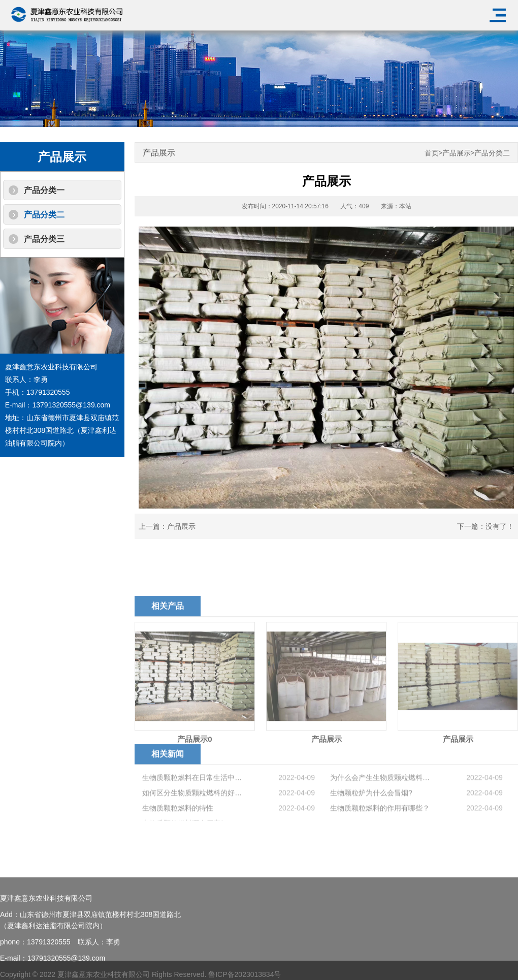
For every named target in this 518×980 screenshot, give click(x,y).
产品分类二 (44, 215)
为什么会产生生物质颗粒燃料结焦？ (382, 800)
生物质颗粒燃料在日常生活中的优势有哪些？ (194, 800)
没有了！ (500, 526)
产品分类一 (44, 190)
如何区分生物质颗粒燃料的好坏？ (194, 815)
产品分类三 (44, 239)
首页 (432, 153)
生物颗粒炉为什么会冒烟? (371, 815)
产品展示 (457, 153)
